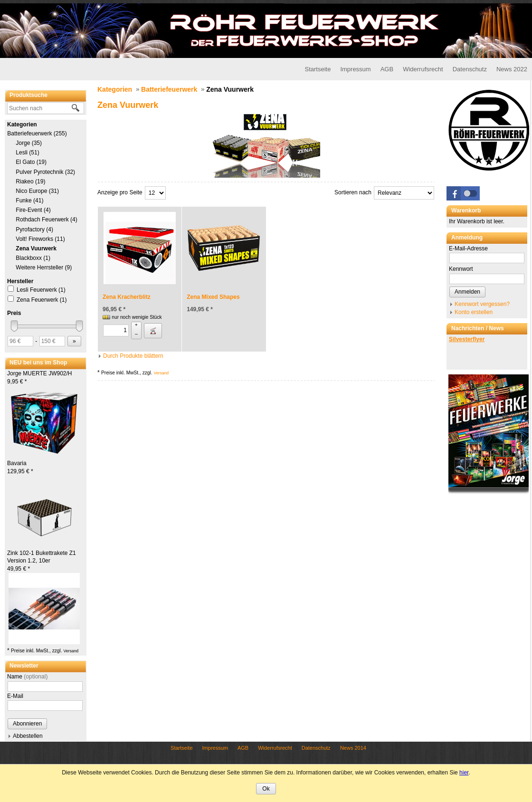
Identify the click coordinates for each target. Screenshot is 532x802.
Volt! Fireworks (40, 239)
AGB (387, 69)
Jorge (29, 143)
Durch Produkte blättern (133, 356)
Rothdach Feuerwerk (47, 220)
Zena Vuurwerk (36, 248)
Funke (29, 200)
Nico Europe (37, 191)
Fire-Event (33, 210)
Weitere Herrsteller (44, 267)
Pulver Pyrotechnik (45, 172)
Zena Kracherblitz (127, 297)
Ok (266, 789)
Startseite (318, 69)
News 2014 (353, 748)
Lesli (28, 153)
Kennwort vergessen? (482, 304)
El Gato (31, 162)
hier (464, 773)
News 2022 (512, 69)
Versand (71, 651)
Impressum (355, 69)
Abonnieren (27, 724)
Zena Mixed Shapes (213, 297)
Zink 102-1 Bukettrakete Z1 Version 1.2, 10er (42, 561)
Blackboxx (33, 258)
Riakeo (30, 181)
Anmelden (467, 292)
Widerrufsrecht (423, 69)
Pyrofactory (34, 229)
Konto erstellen (474, 312)
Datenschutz (470, 69)
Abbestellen (28, 736)
